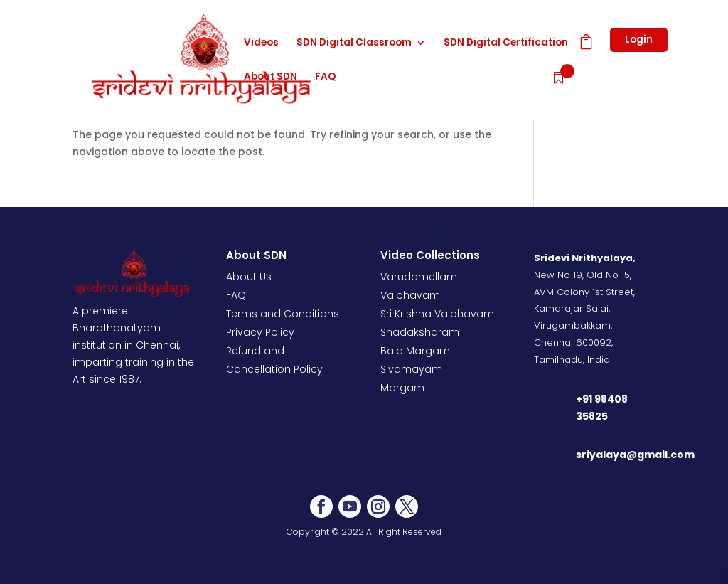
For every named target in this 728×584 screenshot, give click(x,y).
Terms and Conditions (283, 314)
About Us (249, 277)
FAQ (325, 78)
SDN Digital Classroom (354, 43)
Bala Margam (415, 351)
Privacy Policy (260, 332)
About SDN (271, 78)
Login (639, 39)
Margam (402, 388)
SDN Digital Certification (506, 43)
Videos (261, 43)
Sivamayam (411, 369)
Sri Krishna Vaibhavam (437, 314)
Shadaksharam (420, 332)
